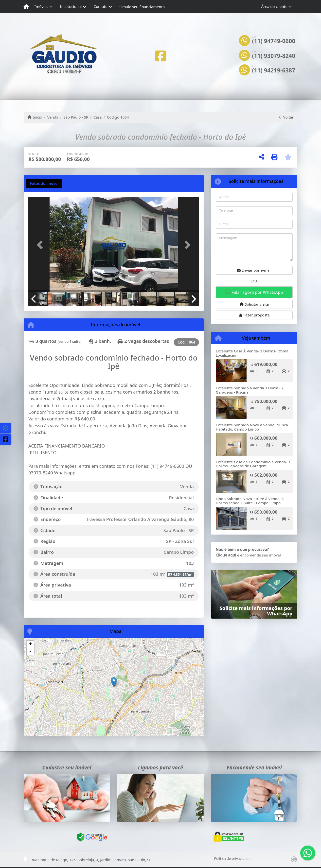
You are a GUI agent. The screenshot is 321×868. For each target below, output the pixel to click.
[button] (41, 245)
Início (35, 117)
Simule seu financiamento (142, 7)
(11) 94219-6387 (274, 70)
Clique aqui (226, 555)
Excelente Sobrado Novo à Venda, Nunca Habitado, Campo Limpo (252, 427)
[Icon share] (160, 56)
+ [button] (30, 644)
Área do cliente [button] (274, 6)
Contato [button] (100, 6)
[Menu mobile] (26, 7)
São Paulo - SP (76, 117)
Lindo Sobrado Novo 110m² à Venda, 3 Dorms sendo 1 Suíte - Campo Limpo (250, 501)
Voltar (286, 117)
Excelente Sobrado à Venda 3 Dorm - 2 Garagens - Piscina (250, 390)
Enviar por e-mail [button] (254, 270)
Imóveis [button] (41, 6)
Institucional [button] (71, 6)
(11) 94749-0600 (274, 41)
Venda (53, 117)
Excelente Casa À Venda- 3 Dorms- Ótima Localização (252, 353)
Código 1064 (118, 117)
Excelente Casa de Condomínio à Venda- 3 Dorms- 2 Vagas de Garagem (253, 464)
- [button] (30, 652)
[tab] (44, 183)
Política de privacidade (232, 859)
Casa (98, 117)
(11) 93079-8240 (274, 56)
